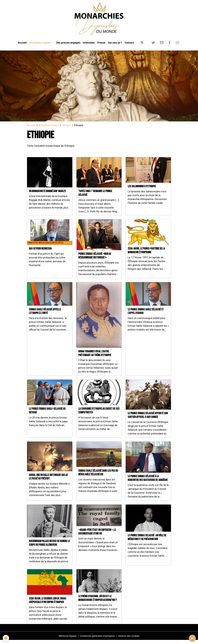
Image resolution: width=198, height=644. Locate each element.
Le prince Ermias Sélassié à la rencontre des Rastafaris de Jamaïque (148, 482)
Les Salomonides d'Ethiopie (142, 190)
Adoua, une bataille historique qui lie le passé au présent (48, 481)
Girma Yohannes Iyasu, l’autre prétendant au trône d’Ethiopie (95, 357)
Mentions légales (66, 640)
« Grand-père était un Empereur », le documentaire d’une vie (97, 535)
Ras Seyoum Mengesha (40, 252)
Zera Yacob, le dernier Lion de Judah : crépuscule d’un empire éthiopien (48, 604)
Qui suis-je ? (115, 46)
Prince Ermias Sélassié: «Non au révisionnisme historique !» (95, 260)
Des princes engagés (68, 46)
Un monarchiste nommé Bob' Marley (47, 195)
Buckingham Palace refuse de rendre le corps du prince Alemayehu (49, 547)
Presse (101, 46)
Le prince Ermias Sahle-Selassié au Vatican (47, 414)
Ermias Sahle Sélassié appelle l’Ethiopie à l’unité (45, 315)
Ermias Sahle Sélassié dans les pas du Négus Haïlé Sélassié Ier (98, 476)
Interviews (89, 46)
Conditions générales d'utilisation (97, 640)
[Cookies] (6, 638)
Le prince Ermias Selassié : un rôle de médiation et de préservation (147, 541)
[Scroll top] (192, 638)
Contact (129, 46)
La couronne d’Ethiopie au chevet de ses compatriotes (99, 414)
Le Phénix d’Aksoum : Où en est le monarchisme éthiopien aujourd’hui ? (98, 602)
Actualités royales (40, 46)
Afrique (67, 129)
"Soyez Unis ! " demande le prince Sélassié (95, 197)
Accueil (22, 46)
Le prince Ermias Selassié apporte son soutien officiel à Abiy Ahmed (148, 419)
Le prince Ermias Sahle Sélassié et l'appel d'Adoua (146, 315)
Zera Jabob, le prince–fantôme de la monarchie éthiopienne (146, 254)
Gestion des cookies (131, 640)
